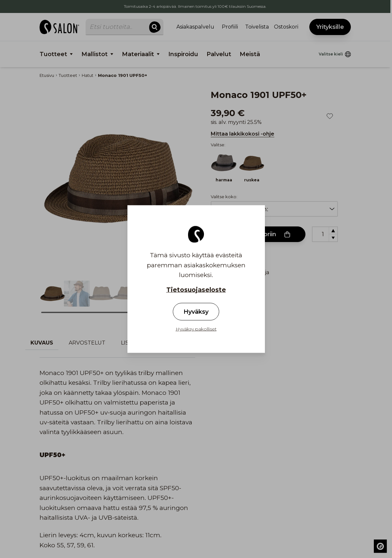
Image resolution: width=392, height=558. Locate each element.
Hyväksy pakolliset (196, 329)
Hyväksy (196, 311)
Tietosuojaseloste (196, 290)
